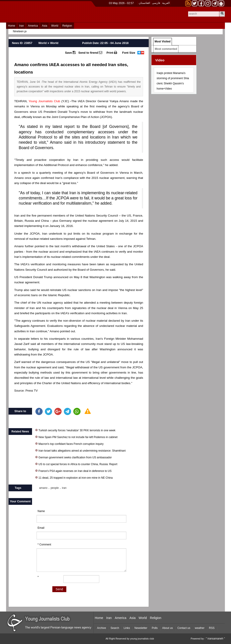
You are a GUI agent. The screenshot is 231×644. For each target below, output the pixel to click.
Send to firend (90, 53)
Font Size (129, 53)
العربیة (166, 3)
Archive (102, 628)
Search (115, 628)
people (55, 488)
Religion (67, 26)
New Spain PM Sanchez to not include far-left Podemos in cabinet (76, 437)
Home (12, 26)
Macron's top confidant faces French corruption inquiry (69, 444)
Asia (45, 26)
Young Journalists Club (44, 101)
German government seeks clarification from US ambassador (74, 457)
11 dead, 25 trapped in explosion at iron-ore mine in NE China (74, 477)
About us (167, 628)
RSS (212, 628)
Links (127, 628)
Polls (155, 628)
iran (64, 488)
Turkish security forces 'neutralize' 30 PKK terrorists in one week (75, 430)
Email (41, 528)
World (55, 26)
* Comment (44, 545)
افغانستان (144, 3)
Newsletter (141, 628)
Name (41, 511)
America (33, 26)
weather (200, 628)
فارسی (156, 3)
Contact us (184, 628)
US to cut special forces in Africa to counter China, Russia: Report (76, 464)
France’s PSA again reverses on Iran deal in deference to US (74, 471)
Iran (22, 26)
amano (43, 488)
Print (112, 53)
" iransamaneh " (215, 639)
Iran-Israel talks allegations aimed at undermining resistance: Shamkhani (81, 450)
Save (70, 53)
